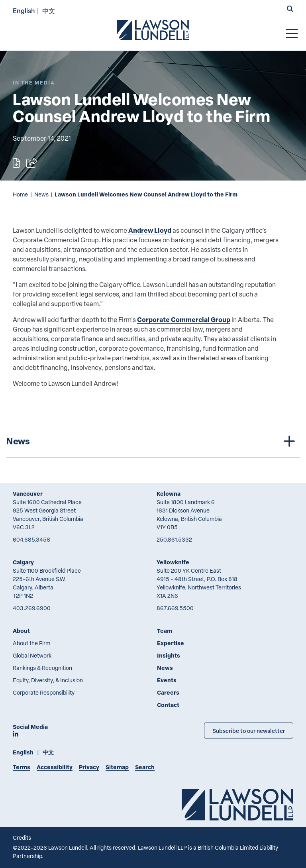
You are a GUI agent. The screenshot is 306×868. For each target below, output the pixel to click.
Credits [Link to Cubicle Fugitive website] (22, 838)
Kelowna (169, 494)
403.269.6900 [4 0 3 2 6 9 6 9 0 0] (32, 608)
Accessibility (55, 767)
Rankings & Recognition (42, 668)
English (24, 11)
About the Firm (31, 643)
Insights (169, 655)
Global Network (32, 655)
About (21, 631)
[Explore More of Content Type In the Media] (34, 83)
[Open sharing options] (32, 163)
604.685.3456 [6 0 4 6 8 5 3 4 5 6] (31, 539)
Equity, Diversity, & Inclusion (48, 680)
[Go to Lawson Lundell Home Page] (153, 30)
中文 (49, 11)
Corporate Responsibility (44, 692)
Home (20, 194)
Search (145, 767)
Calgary (23, 562)
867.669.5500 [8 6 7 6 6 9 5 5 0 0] (175, 608)
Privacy (89, 767)
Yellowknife (173, 562)
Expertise (171, 643)
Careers (168, 692)
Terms (22, 767)
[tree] (153, 441)
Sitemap (117, 767)
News (41, 194)
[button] (290, 10)
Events (167, 680)
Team (165, 631)
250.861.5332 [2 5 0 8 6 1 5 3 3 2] (174, 539)
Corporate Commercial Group (184, 319)
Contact (168, 705)
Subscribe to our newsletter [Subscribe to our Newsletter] (249, 731)
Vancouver (28, 494)
